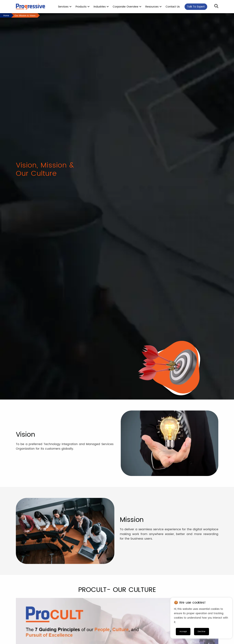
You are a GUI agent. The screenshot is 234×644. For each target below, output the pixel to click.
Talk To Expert (196, 7)
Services (65, 7)
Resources (153, 7)
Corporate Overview (127, 7)
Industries (101, 7)
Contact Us (173, 7)
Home (6, 16)
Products (83, 7)
